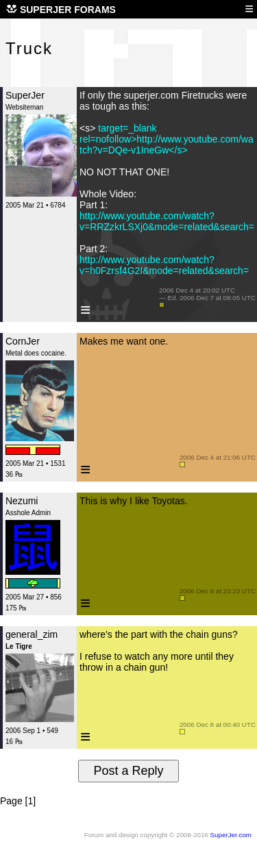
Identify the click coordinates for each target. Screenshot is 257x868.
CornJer (23, 341)
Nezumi (22, 501)
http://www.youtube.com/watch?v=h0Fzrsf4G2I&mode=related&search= (164, 265)
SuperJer (25, 95)
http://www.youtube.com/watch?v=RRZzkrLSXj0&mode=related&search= (167, 221)
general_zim (32, 634)
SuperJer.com (231, 835)
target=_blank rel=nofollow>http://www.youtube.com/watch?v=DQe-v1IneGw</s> (167, 139)
